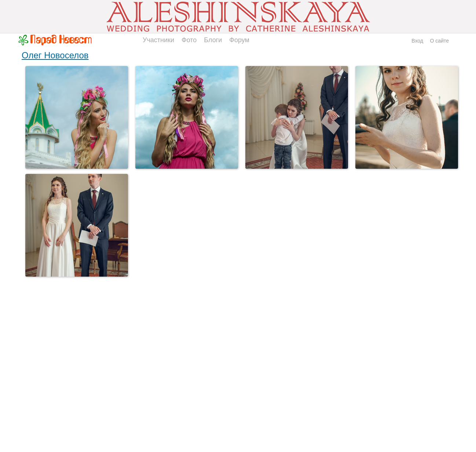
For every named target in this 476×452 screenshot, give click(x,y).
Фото (189, 40)
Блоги (213, 40)
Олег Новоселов (55, 55)
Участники (158, 40)
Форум (239, 40)
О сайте (440, 41)
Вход (417, 41)
